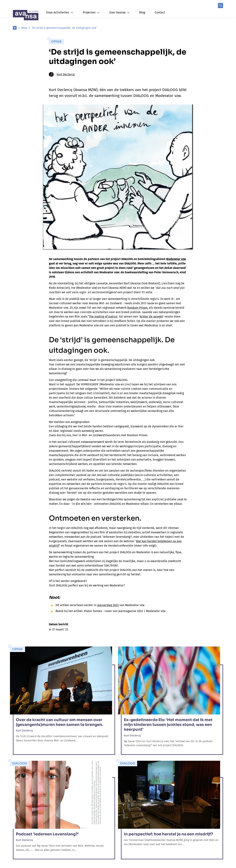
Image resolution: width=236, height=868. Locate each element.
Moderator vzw (176, 259)
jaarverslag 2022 (108, 605)
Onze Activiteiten (60, 12)
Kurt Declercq (62, 74)
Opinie (56, 42)
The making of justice (103, 317)
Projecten (91, 12)
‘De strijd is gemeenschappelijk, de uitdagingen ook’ (64, 28)
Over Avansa (119, 12)
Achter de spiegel (151, 317)
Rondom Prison (137, 308)
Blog (142, 12)
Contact (160, 12)
